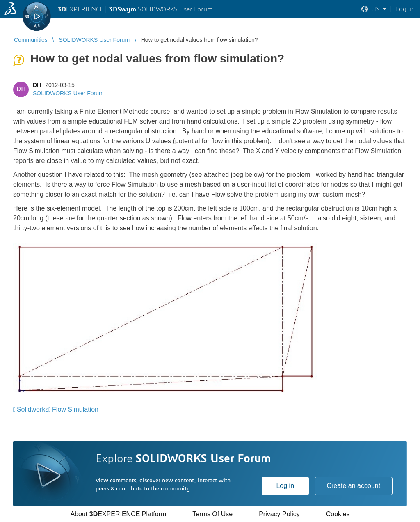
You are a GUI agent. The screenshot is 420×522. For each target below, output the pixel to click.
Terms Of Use (212, 514)
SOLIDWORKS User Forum (68, 93)
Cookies (338, 514)
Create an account (353, 486)
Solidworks (33, 409)
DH (37, 85)
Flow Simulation (75, 409)
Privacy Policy (279, 514)
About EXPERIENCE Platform (118, 514)
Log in (285, 486)
